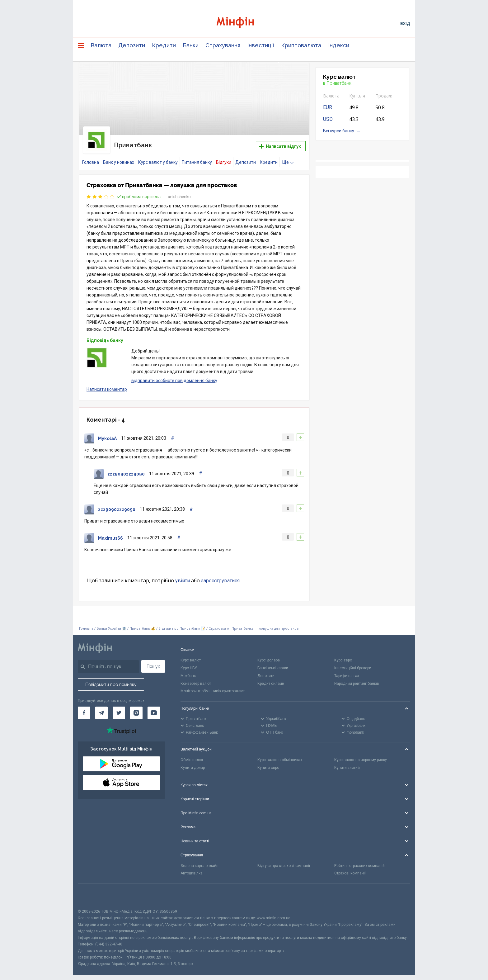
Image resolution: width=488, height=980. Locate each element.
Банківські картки (273, 663)
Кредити (164, 45)
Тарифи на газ (347, 671)
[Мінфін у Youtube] (154, 708)
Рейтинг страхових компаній (359, 861)
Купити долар (193, 763)
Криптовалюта (301, 45)
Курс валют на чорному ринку (361, 755)
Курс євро (343, 656)
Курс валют (191, 656)
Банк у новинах (119, 158)
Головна (91, 158)
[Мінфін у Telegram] (101, 708)
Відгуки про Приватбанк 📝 (182, 624)
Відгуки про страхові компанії (284, 861)
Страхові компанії (350, 869)
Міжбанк (188, 671)
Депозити (132, 45)
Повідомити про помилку (111, 680)
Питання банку (197, 158)
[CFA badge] (92, 891)
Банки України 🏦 (112, 624)
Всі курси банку (339, 131)
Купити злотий (347, 763)
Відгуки (224, 158)
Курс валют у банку (158, 158)
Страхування (223, 45)
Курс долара (269, 656)
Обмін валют (192, 755)
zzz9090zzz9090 (126, 469)
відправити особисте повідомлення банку (174, 376)
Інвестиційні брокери (353, 663)
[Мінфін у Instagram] (136, 708)
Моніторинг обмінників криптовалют (213, 686)
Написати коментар (107, 385)
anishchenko (179, 192)
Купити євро (268, 763)
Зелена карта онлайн (199, 861)
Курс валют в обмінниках (280, 755)
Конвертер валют (196, 679)
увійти (183, 576)
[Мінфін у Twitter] (119, 708)
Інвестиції (261, 45)
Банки (191, 45)
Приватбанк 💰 (142, 624)
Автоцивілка (192, 869)
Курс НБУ (189, 663)
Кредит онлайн (271, 679)
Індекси (339, 45)
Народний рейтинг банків (357, 679)
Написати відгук (280, 144)
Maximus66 (110, 533)
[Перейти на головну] (244, 23)
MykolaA (107, 434)
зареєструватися (220, 576)
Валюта (101, 45)
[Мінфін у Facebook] (84, 708)
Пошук (153, 662)
